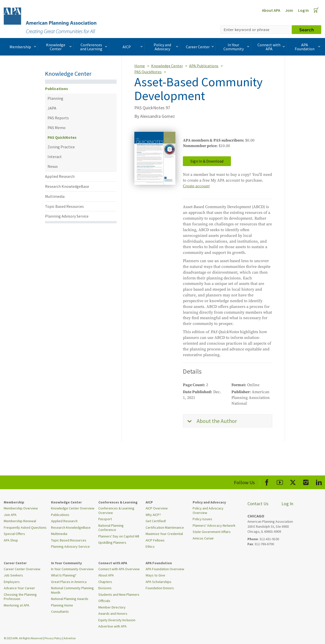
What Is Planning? (64, 575)
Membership (23, 47)
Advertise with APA (112, 626)
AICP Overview (157, 508)
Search (306, 30)
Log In (303, 10)
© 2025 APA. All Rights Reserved (23, 638)
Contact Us (258, 504)
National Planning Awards (70, 599)
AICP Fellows (155, 540)
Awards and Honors (113, 613)
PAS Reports (58, 118)
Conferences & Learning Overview (116, 510)
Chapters (105, 582)
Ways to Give (155, 575)
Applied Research (60, 176)
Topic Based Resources (64, 206)
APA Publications (204, 66)
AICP (133, 47)
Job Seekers (13, 575)
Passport (105, 519)
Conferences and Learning (94, 47)
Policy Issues (202, 519)
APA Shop (11, 540)
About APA (271, 10)
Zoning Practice (61, 147)
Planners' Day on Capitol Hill (119, 536)
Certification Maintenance (165, 527)
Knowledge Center (59, 47)
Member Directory (112, 607)
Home (140, 66)
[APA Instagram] (306, 482)
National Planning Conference (111, 528)
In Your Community (237, 47)
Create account (196, 186)
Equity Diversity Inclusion (117, 620)
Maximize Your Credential (164, 534)
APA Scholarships (158, 582)
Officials (104, 601)
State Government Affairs (212, 532)
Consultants (60, 611)
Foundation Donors (160, 588)
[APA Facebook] (267, 482)
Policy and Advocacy (166, 47)
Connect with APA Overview (119, 569)
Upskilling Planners (112, 542)
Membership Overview (21, 508)
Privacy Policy (53, 638)
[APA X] (293, 482)
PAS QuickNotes (62, 137)
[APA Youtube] (280, 482)
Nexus (53, 166)
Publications (57, 89)
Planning (55, 98)
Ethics (150, 546)
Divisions (105, 588)
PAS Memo (57, 128)
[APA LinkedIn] (319, 482)
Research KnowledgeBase (67, 186)
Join (289, 10)
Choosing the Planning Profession (20, 597)
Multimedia (55, 196)
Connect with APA (272, 47)
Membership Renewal (20, 521)
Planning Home (62, 605)
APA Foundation (308, 47)
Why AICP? (153, 515)
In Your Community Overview (72, 569)
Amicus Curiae (203, 538)
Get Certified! (156, 521)
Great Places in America (69, 582)
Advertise (70, 638)
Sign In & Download (207, 161)
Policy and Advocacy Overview (208, 510)
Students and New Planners (119, 594)
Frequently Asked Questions (25, 527)
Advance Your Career (19, 588)
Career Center (200, 47)
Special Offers (14, 534)
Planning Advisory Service (67, 216)
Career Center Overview (22, 569)
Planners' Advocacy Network (214, 525)
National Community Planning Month (72, 590)
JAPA (52, 108)
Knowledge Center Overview (73, 508)
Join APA (10, 515)
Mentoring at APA (17, 605)
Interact (55, 157)
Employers (12, 582)
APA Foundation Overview (165, 569)
